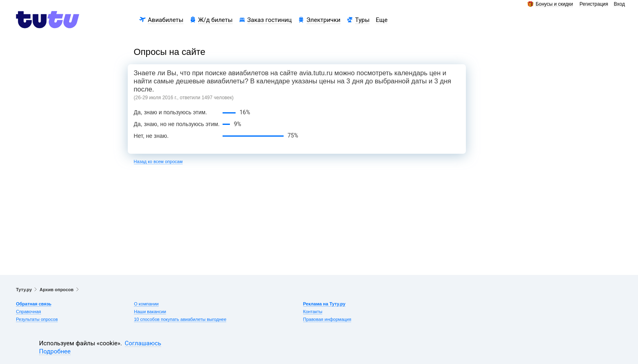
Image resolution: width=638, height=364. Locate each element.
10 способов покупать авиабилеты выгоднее (180, 319)
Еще (381, 20)
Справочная (28, 312)
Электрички (323, 20)
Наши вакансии (150, 312)
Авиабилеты (165, 20)
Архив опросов (56, 290)
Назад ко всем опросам (158, 161)
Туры (363, 20)
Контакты (313, 312)
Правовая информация (327, 319)
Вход (619, 4)
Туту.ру (24, 290)
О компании (146, 304)
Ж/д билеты (215, 20)
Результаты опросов (37, 319)
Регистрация (594, 4)
